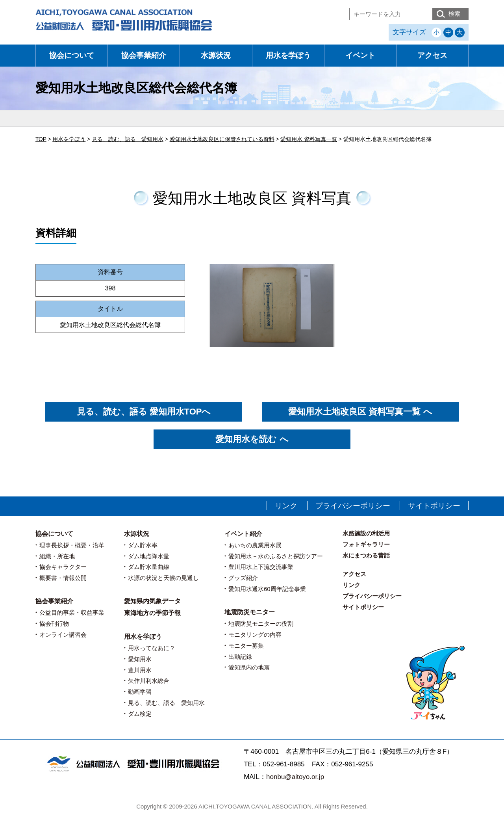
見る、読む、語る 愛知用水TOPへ (144, 412)
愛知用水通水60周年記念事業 (267, 589)
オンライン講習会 (63, 635)
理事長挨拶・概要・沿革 (72, 545)
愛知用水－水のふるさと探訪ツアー (276, 556)
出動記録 (240, 657)
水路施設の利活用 (366, 533)
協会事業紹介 (144, 55)
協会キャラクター (63, 567)
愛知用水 (140, 659)
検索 (454, 14)
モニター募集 (246, 646)
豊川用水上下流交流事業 (261, 567)
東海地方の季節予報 (152, 613)
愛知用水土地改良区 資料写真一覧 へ (360, 412)
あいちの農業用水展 (255, 545)
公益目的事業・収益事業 (72, 612)
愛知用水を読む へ (252, 439)
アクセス (432, 55)
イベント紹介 (243, 534)
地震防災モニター (250, 612)
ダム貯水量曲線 (149, 567)
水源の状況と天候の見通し (163, 578)
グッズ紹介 (243, 578)
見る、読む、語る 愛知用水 (166, 703)
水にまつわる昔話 (366, 555)
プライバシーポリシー (353, 506)
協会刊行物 (54, 624)
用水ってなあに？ (152, 648)
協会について (72, 55)
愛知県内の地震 (249, 667)
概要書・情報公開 (63, 578)
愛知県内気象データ (152, 601)
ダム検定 (140, 714)
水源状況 (216, 55)
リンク (286, 506)
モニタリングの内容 (255, 635)
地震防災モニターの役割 (261, 624)
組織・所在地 (57, 556)
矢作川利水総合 (149, 681)
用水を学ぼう (288, 55)
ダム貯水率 (143, 545)
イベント (360, 55)
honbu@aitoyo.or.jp (295, 777)
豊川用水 (140, 670)
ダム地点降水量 (149, 556)
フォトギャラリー (366, 544)
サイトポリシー (434, 506)
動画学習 (140, 692)
